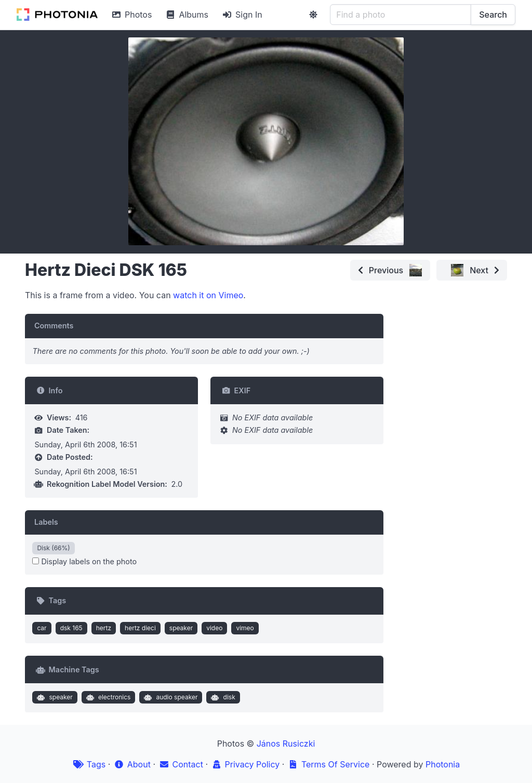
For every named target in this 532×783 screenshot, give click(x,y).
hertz (104, 628)
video (214, 628)
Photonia (443, 764)
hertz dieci (140, 628)
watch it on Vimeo (208, 295)
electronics (107, 697)
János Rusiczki (286, 744)
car (42, 628)
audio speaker (170, 697)
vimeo (245, 628)
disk (222, 697)
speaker (181, 628)
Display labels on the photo (84, 561)
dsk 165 (71, 628)
